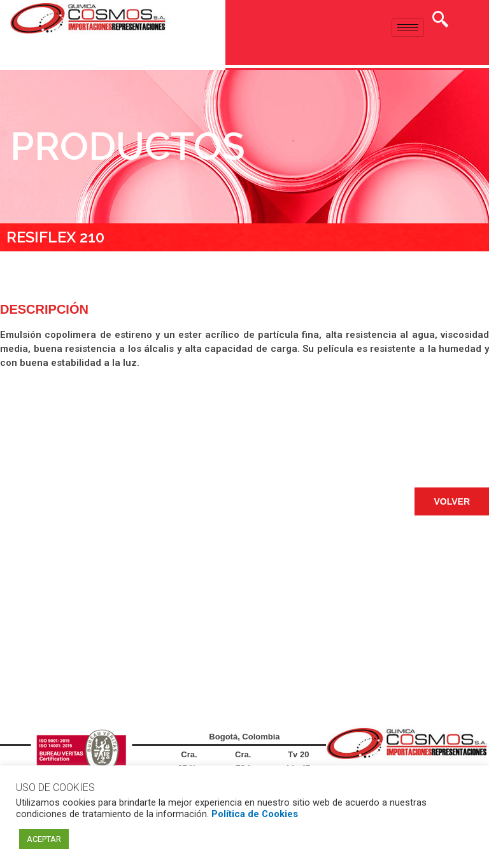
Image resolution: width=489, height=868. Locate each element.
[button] (452, 501)
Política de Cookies (255, 814)
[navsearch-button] (440, 21)
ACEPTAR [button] (44, 839)
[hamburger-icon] (408, 28)
